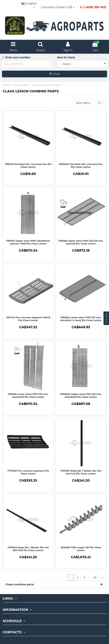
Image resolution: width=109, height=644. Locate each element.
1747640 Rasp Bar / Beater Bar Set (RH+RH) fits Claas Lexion (28, 549)
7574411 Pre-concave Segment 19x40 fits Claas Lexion (28, 319)
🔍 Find (55, 74)
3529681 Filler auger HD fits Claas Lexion (81, 549)
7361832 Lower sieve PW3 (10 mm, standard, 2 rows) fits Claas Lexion (81, 319)
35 (95, 578)
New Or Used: (66, 57)
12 (101, 103)
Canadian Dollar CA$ (58, 7)
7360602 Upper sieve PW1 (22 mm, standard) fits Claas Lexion (81, 395)
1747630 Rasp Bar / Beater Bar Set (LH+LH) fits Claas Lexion (81, 472)
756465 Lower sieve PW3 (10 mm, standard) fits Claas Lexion (28, 395)
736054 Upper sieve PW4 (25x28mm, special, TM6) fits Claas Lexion (28, 242)
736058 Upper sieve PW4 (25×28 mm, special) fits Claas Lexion (81, 242)
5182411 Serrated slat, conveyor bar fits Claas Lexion (28, 165)
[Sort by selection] (85, 103)
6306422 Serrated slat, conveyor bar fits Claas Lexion (81, 165)
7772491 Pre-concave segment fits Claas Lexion (28, 472)
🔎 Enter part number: (16, 57)
